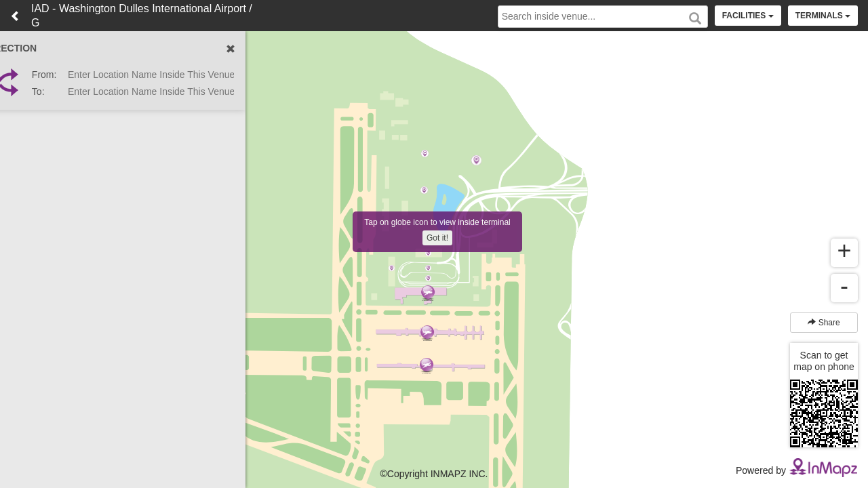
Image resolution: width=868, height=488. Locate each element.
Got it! (437, 238)
